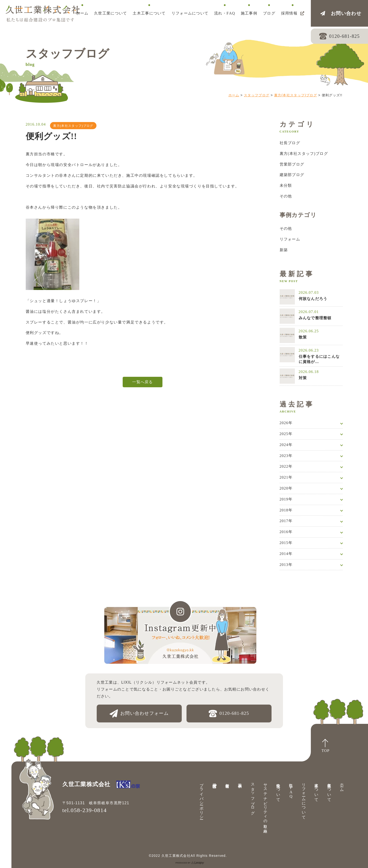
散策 (303, 337)
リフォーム (290, 239)
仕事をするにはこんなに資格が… (319, 359)
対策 (303, 378)
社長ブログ (290, 143)
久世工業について (329, 790)
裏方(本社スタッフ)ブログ (296, 95)
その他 (286, 196)
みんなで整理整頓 (315, 318)
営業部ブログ (292, 164)
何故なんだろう (313, 299)
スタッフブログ (257, 95)
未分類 (286, 185)
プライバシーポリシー (202, 799)
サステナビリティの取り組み (265, 806)
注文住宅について (278, 790)
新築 (284, 250)
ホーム (234, 95)
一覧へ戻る (142, 382)
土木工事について (316, 790)
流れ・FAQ (291, 790)
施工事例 (240, 781)
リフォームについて (304, 799)
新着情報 (227, 781)
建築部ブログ (292, 175)
